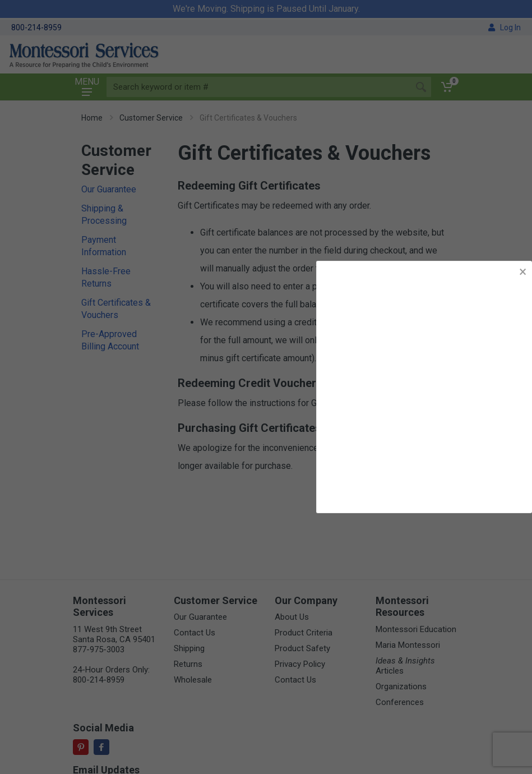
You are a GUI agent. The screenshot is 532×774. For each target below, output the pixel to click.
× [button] (523, 272)
